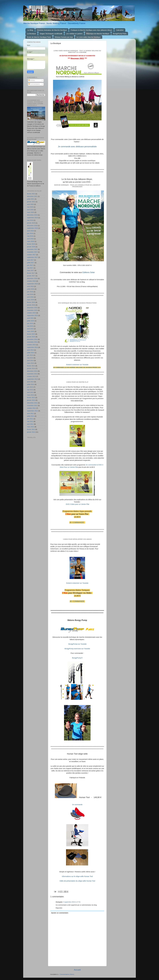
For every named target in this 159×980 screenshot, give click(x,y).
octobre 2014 (31, 345)
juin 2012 (30, 419)
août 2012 (30, 413)
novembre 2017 (32, 252)
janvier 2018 (31, 247)
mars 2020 (31, 212)
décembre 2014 (32, 339)
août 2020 (30, 204)
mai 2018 (30, 236)
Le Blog (30, 30)
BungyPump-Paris (120, 34)
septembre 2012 (32, 411)
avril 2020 (30, 210)
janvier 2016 (31, 305)
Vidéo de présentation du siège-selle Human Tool (77, 881)
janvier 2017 (31, 276)
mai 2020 (30, 207)
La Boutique (31, 34)
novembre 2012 (32, 406)
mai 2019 (30, 220)
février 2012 (31, 429)
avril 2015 (30, 329)
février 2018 (31, 244)
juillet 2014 (31, 353)
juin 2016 (30, 292)
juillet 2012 (31, 416)
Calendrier (120, 30)
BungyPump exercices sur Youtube (77, 649)
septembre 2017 (32, 257)
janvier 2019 (31, 223)
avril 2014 (30, 360)
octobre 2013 (31, 376)
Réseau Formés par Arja (64, 37)
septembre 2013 (32, 379)
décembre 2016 (32, 278)
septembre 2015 (32, 315)
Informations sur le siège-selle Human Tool (77, 876)
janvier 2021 (31, 202)
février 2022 (31, 194)
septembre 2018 (32, 228)
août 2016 (30, 286)
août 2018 (30, 231)
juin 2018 (30, 233)
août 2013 (30, 382)
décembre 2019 (32, 215)
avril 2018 (30, 239)
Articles (32, 80)
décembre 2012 (32, 403)
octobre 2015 (31, 313)
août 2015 (30, 318)
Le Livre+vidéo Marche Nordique (88, 37)
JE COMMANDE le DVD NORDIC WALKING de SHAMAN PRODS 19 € (77, 367)
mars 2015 (31, 331)
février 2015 (31, 334)
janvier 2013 (31, 400)
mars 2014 (31, 363)
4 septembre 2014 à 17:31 (72, 902)
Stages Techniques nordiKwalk (51, 34)
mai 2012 (30, 421)
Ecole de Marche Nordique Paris (39, 37)
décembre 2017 (32, 249)
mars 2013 (31, 395)
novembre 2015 (32, 310)
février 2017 (31, 273)
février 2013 (31, 398)
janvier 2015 (31, 337)
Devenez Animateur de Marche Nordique (52, 30)
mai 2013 (30, 390)
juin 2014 (30, 355)
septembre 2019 (32, 218)
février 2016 (31, 302)
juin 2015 (30, 323)
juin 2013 (30, 387)
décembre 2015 (32, 308)
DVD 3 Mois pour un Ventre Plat (78, 504)
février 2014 (31, 366)
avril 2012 (30, 424)
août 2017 (30, 260)
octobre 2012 (31, 408)
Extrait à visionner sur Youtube (77, 365)
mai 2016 (30, 294)
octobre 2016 (31, 281)
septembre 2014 (32, 347)
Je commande (77, 805)
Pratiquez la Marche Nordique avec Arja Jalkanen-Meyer (91, 30)
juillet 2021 (31, 199)
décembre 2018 (32, 226)
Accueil (77, 970)
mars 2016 (31, 300)
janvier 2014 (31, 368)
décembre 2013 (32, 371)
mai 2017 (30, 268)
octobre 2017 (31, 255)
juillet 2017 (31, 263)
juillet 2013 (31, 384)
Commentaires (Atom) (67, 974)
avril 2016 (30, 297)
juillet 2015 (31, 321)
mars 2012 (31, 427)
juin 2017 (30, 265)
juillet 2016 (31, 289)
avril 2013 (30, 392)
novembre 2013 (32, 374)
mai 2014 (30, 358)
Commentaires (34, 84)
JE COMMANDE (77, 522)
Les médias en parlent (74, 34)
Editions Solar (89, 272)
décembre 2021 (32, 196)
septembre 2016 (32, 284)
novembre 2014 (32, 342)
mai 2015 (30, 326)
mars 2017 (31, 270)
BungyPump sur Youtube (77, 644)
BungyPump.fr (77, 658)
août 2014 (30, 350)
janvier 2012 (31, 432)
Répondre (59, 908)
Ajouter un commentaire (60, 913)
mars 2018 (31, 241)
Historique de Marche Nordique (98, 34)
